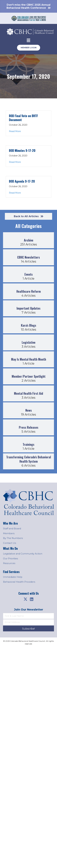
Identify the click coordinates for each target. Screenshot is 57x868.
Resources (9, 563)
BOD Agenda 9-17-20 (22, 181)
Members (9, 533)
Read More (15, 131)
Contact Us (9, 543)
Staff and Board (12, 528)
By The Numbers (13, 538)
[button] (26, 599)
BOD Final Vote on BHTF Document (23, 118)
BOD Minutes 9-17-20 (22, 150)
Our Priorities (10, 558)
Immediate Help (13, 577)
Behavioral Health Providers (19, 582)
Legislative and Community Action (23, 554)
